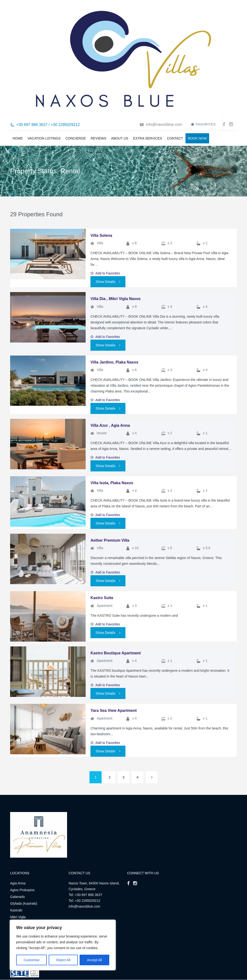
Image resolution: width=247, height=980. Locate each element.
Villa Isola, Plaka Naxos (112, 483)
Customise (32, 960)
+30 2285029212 (88, 901)
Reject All (63, 960)
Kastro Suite (102, 598)
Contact (175, 138)
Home (18, 138)
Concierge (76, 138)
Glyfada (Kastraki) (24, 903)
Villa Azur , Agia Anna (110, 425)
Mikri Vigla (18, 917)
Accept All (94, 960)
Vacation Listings (44, 138)
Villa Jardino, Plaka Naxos (114, 362)
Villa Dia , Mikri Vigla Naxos (116, 299)
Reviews (99, 138)
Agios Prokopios (22, 890)
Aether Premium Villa (110, 540)
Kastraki (16, 910)
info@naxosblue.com (161, 124)
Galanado (17, 897)
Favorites (203, 124)
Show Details (108, 282)
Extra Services (148, 138)
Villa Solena (101, 235)
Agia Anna (18, 883)
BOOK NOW (197, 138)
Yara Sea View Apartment (113, 710)
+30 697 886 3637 (88, 895)
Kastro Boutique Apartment (116, 653)
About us (120, 138)
